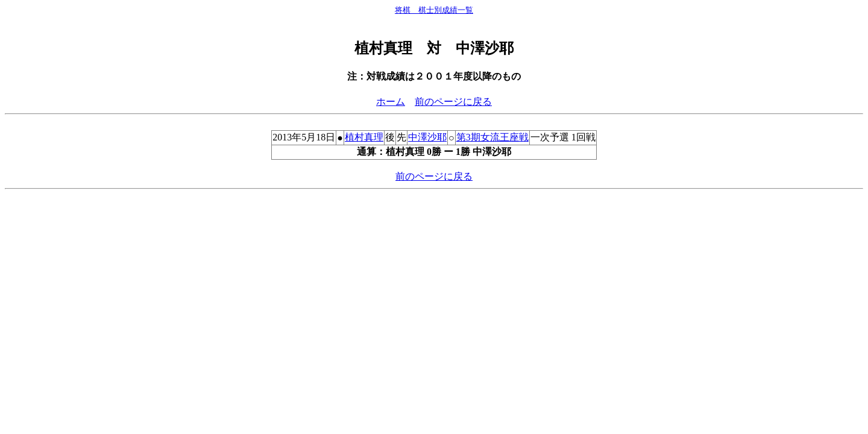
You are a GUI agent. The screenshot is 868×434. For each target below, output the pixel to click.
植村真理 (364, 137)
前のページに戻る (453, 102)
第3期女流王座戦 (492, 137)
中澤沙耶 (427, 137)
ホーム (391, 102)
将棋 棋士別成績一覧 (434, 10)
